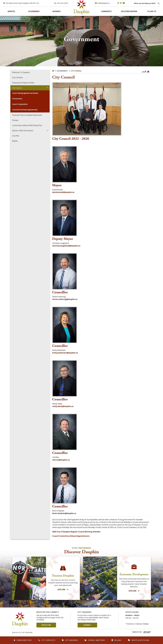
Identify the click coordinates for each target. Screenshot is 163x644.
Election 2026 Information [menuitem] (23, 131)
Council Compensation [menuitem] (20, 104)
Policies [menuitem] (15, 120)
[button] (47, 88)
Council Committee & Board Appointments (71, 536)
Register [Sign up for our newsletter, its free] (46, 625)
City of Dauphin (20, 619)
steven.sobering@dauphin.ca (65, 299)
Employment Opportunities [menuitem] (23, 83)
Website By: (137, 632)
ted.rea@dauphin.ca (61, 460)
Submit (87, 625)
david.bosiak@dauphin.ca (63, 192)
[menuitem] (11, 11)
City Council (76, 71)
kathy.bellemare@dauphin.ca (65, 353)
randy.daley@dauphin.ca (63, 406)
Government (62, 71)
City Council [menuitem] (17, 88)
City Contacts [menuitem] (17, 77)
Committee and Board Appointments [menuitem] (25, 110)
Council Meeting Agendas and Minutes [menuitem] (25, 93)
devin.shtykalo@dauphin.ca (64, 513)
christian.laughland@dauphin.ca (66, 246)
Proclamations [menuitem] (17, 99)
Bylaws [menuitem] (15, 141)
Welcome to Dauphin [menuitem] (21, 72)
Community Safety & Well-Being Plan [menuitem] (27, 125)
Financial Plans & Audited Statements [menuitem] (27, 115)
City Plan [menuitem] (16, 136)
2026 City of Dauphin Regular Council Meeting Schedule (76, 532)
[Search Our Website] (147, 3)
